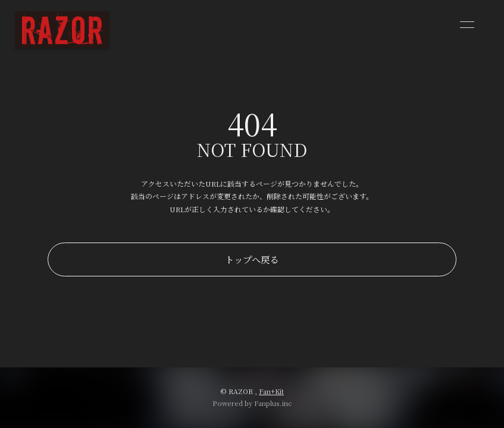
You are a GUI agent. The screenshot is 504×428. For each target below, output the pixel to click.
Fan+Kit (271, 391)
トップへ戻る (252, 259)
